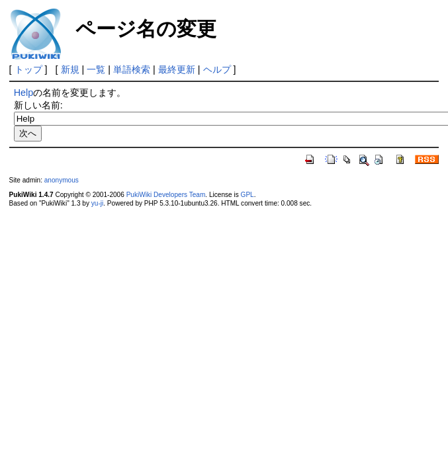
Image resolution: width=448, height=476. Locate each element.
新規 (70, 69)
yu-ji (97, 203)
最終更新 (177, 69)
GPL (247, 195)
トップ (28, 69)
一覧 (96, 69)
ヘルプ (217, 69)
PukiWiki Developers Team (166, 195)
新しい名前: (38, 105)
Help (24, 93)
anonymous (62, 180)
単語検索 (132, 69)
